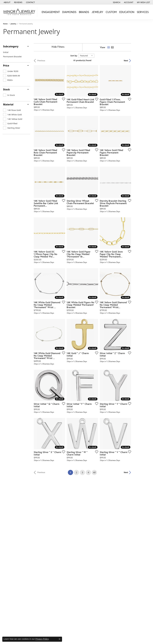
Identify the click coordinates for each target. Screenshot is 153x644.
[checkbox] (11, 71)
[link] (7, 2)
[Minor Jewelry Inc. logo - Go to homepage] (19, 12)
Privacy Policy (42, 639)
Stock (6, 89)
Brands (84, 12)
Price (6, 66)
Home (5, 24)
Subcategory (11, 46)
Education (127, 12)
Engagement (51, 12)
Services (143, 12)
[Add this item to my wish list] (69, 105)
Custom (111, 12)
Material (8, 104)
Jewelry (97, 12)
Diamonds (69, 12)
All (104, 515)
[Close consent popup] (60, 639)
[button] (116, 2)
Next (145, 61)
